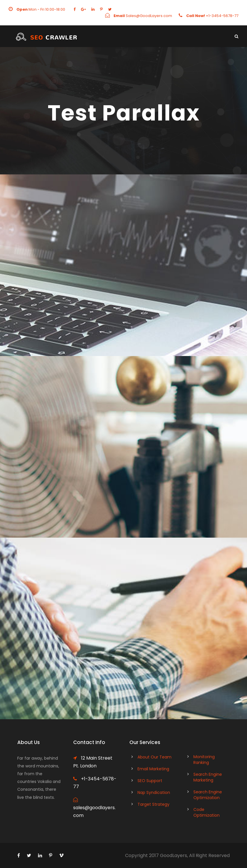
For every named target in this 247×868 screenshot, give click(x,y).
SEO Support (150, 781)
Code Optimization (207, 812)
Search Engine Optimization (208, 795)
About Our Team (154, 757)
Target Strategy (153, 804)
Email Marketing (153, 769)
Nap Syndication (154, 792)
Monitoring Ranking (204, 760)
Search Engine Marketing (208, 777)
